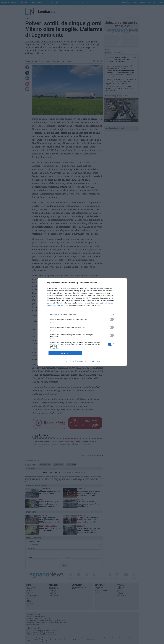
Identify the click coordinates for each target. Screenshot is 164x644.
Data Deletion (69, 361)
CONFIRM (65, 353)
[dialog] (82, 322)
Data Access (82, 361)
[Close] (122, 283)
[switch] (111, 319)
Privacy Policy (95, 361)
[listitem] (82, 314)
